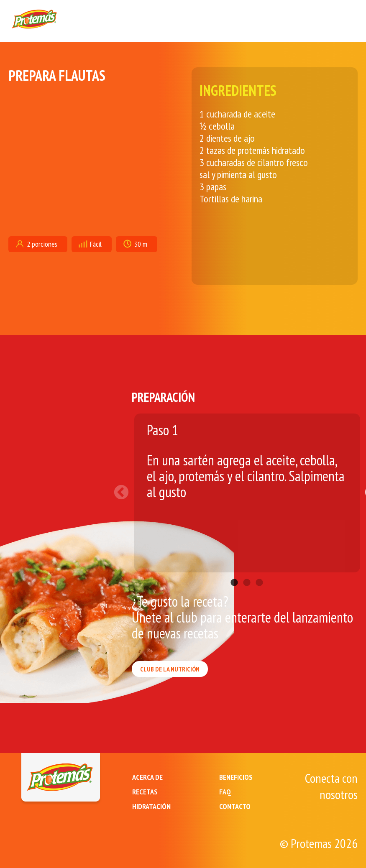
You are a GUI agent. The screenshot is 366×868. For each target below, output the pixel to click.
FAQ (225, 792)
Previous (125, 489)
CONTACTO (235, 806)
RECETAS (145, 792)
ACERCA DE (147, 777)
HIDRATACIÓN (151, 806)
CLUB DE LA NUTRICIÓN (170, 669)
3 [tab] (259, 570)
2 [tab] (247, 570)
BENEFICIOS (236, 777)
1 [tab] (234, 570)
